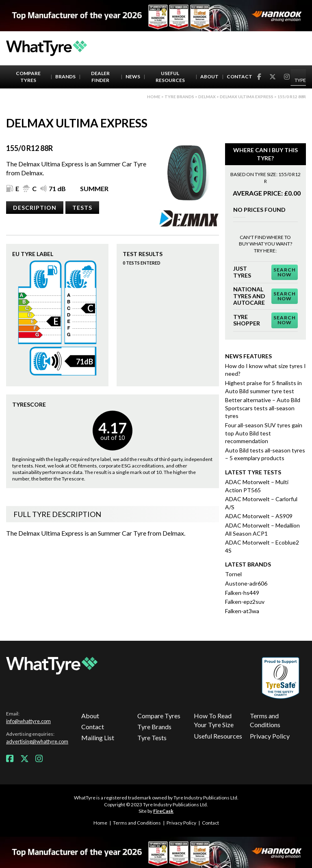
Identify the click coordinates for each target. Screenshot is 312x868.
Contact (239, 76)
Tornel (233, 574)
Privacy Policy (270, 736)
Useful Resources (170, 77)
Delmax (207, 97)
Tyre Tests (152, 738)
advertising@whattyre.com (37, 741)
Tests (82, 208)
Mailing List (98, 738)
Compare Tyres (28, 77)
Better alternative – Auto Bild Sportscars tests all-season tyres (263, 408)
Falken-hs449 (242, 593)
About (209, 76)
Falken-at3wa (242, 611)
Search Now (285, 272)
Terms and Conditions (265, 720)
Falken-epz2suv (245, 602)
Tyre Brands (154, 727)
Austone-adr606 (246, 583)
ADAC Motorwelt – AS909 (259, 516)
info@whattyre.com (28, 721)
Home (154, 97)
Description (35, 208)
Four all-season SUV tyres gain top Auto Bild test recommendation (264, 433)
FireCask (163, 811)
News (133, 76)
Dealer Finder (100, 77)
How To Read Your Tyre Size (214, 720)
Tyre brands (179, 97)
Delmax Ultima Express (247, 97)
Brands (65, 76)
